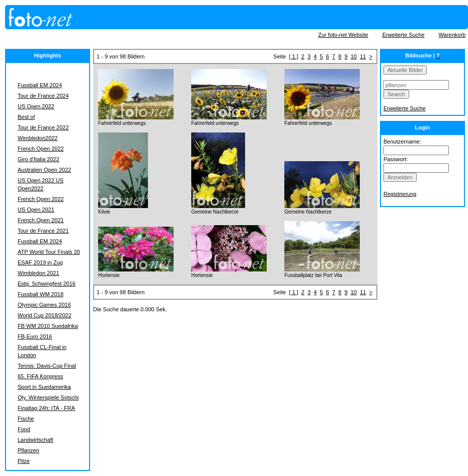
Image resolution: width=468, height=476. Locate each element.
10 (354, 56)
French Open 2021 (41, 220)
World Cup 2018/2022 (45, 315)
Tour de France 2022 (43, 127)
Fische (26, 419)
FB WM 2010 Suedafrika (48, 326)
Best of (26, 117)
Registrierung (400, 194)
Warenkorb (452, 35)
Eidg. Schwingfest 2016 (47, 284)
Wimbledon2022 (38, 138)
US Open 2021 (36, 210)
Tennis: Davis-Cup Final (47, 366)
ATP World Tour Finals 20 (49, 252)
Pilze (24, 461)
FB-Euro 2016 (35, 336)
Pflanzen (28, 450)
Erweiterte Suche (404, 35)
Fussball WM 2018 (41, 294)
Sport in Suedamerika (44, 387)
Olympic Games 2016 (44, 305)
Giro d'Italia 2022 (38, 159)
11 (363, 56)
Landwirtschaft (35, 440)
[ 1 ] (293, 56)
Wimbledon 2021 (38, 273)
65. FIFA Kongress (41, 376)
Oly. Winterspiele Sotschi (48, 397)
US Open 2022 (36, 106)
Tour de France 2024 (43, 96)
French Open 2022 (41, 149)
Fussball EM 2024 (40, 85)
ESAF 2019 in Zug (40, 262)
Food (24, 429)
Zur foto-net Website (343, 35)
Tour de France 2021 (43, 231)
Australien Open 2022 (44, 170)
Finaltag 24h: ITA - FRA (46, 408)
